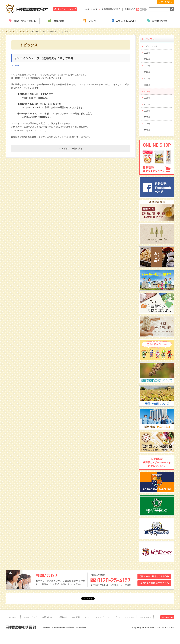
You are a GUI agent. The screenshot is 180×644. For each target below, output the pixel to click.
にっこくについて (124, 21)
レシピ (90, 21)
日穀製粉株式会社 (27, 8)
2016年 (147, 111)
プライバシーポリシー (124, 617)
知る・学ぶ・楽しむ (22, 21)
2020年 (147, 85)
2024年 (147, 59)
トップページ (11, 32)
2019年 (147, 91)
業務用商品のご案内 (110, 9)
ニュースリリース (89, 9)
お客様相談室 (157, 21)
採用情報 (63, 617)
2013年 (147, 130)
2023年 (147, 66)
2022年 (147, 72)
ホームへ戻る (166, 2)
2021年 (147, 79)
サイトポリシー (103, 617)
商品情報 (56, 21)
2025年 (147, 53)
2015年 (147, 117)
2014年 (147, 124)
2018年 (147, 98)
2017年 (147, 104)
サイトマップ (145, 617)
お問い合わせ (48, 617)
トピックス (24, 32)
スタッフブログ (30, 617)
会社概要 (76, 617)
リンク (88, 617)
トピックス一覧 (151, 46)
